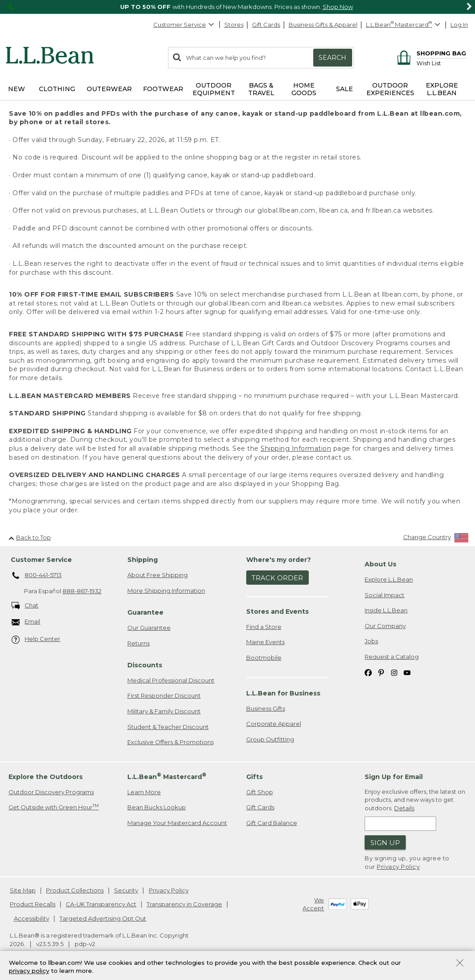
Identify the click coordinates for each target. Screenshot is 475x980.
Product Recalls (33, 904)
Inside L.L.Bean (386, 610)
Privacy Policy (398, 867)
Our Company (385, 626)
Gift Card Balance (272, 823)
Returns (139, 643)
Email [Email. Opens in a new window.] (26, 622)
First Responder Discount (164, 695)
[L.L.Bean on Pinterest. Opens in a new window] (381, 672)
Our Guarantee (149, 628)
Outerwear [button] (109, 89)
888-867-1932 (82, 591)
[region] (237, 7)
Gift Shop (260, 792)
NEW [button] (17, 89)
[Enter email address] (400, 824)
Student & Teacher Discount (168, 727)
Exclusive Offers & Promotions (170, 742)
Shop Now (338, 7)
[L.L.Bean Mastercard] (404, 25)
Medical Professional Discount (171, 680)
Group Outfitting (270, 739)
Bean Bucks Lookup (157, 807)
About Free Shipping (158, 575)
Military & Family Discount (164, 711)
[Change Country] (436, 539)
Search (332, 58)
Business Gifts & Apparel (323, 25)
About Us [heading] (380, 564)
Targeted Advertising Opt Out (103, 918)
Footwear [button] (163, 89)
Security (126, 890)
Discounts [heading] (145, 665)
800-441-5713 (37, 576)
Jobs (371, 641)
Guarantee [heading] (145, 612)
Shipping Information (296, 448)
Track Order (277, 578)
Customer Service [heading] (41, 560)
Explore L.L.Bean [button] (442, 89)
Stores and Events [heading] (277, 611)
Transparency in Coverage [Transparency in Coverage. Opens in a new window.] (184, 904)
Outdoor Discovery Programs (51, 792)
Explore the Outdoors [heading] (46, 777)
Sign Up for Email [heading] (394, 777)
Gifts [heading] (254, 777)
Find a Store (264, 627)
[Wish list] (441, 63)
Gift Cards (266, 25)
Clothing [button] (57, 89)
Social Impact (385, 595)
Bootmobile (264, 658)
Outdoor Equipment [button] (214, 89)
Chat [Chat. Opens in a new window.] (25, 606)
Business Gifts (266, 708)
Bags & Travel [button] (261, 89)
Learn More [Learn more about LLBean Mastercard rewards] (144, 792)
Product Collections (75, 890)
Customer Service (184, 25)
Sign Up (385, 843)
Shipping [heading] (143, 560)
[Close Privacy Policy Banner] (460, 964)
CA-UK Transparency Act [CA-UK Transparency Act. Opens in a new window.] (101, 904)
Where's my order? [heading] (279, 560)
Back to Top (30, 537)
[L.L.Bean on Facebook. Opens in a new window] (368, 672)
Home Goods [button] (304, 89)
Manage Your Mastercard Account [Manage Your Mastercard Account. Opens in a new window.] (177, 823)
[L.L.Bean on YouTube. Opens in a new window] (407, 672)
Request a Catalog (392, 657)
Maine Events (265, 642)
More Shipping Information (166, 591)
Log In (459, 25)
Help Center (36, 639)
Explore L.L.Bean (389, 579)
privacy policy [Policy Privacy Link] (29, 971)
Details (404, 808)
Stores (234, 25)
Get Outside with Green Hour (54, 807)
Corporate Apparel (274, 724)
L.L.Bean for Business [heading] (283, 693)
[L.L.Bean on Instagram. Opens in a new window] (394, 672)
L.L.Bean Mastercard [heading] (167, 776)
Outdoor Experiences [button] (390, 89)
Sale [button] (345, 89)
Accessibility (32, 918)
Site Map (23, 890)
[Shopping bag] (430, 53)
